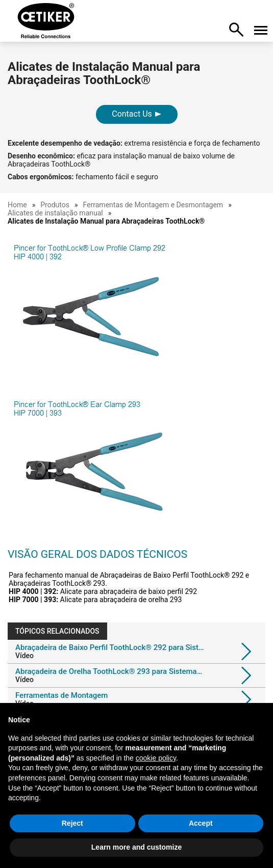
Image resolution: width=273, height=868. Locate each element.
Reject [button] (72, 823)
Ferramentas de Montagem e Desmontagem (153, 205)
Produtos (55, 205)
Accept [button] (201, 823)
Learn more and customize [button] (136, 847)
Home (17, 205)
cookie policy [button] (156, 758)
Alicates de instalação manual (55, 213)
